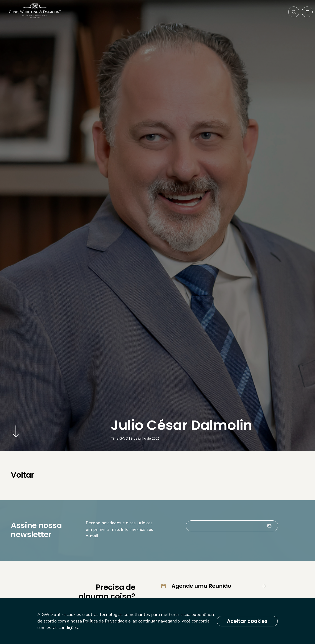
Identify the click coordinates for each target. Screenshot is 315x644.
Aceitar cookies (246, 621)
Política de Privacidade (129, 621)
